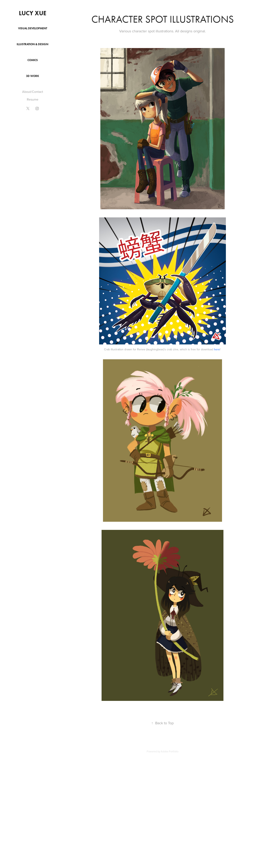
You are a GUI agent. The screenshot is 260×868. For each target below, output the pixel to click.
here (217, 349)
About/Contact (33, 92)
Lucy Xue (33, 13)
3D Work (32, 76)
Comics (33, 60)
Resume (33, 99)
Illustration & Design (32, 44)
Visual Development (33, 28)
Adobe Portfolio (170, 751)
